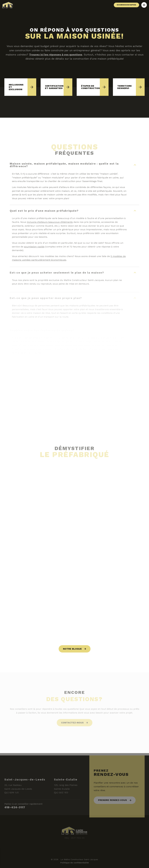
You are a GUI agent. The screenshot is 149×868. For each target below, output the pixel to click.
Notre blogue (72, 649)
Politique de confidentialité (75, 863)
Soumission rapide (126, 5)
